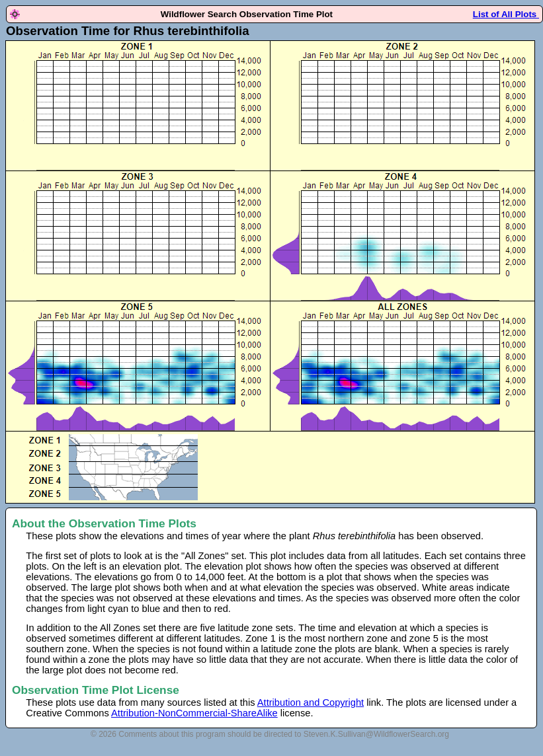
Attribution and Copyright (311, 702)
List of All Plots (506, 14)
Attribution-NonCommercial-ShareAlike (194, 713)
